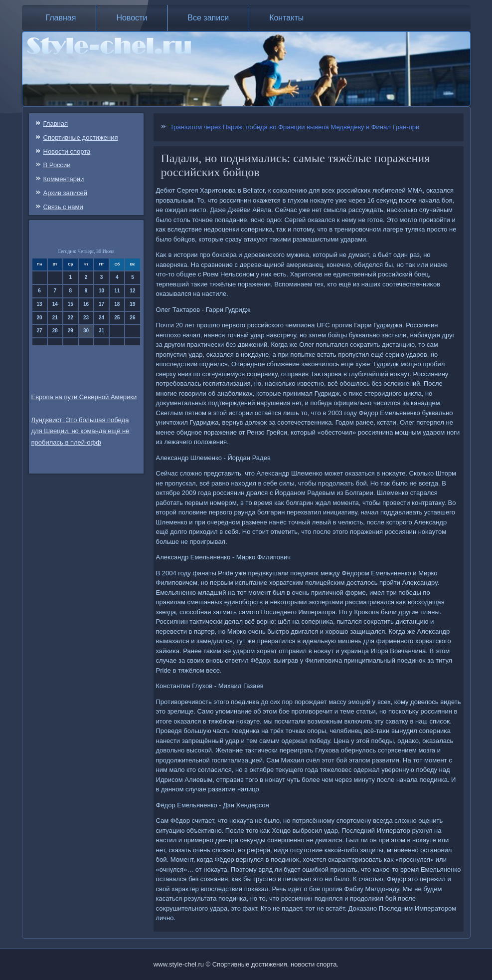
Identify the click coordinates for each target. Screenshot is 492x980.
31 (101, 331)
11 (117, 291)
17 (101, 304)
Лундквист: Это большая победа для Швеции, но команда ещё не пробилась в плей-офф (81, 431)
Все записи (208, 18)
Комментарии (64, 179)
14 (55, 304)
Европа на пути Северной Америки (84, 397)
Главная (61, 18)
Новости (132, 18)
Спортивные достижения (81, 137)
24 (101, 318)
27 (40, 331)
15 (71, 304)
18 (117, 304)
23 (86, 318)
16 (86, 304)
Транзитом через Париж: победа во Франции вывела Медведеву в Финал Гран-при (295, 127)
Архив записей (66, 193)
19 (132, 304)
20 (40, 318)
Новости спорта (67, 151)
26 (132, 318)
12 (132, 291)
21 (55, 318)
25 (117, 318)
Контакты (286, 18)
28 (55, 331)
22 (71, 318)
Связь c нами (63, 207)
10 (101, 291)
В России (57, 165)
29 (71, 331)
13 (40, 304)
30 (86, 331)
